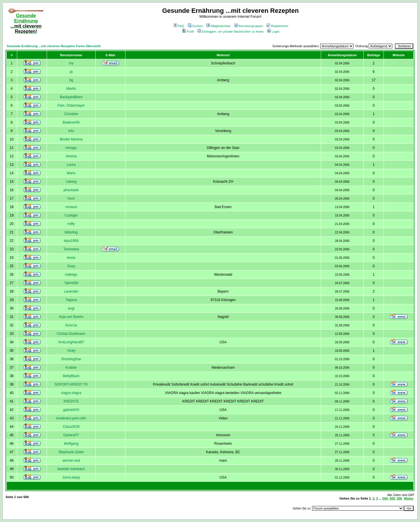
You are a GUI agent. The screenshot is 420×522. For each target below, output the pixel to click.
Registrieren (277, 26)
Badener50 (71, 122)
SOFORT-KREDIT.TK (71, 384)
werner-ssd (71, 461)
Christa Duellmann (71, 334)
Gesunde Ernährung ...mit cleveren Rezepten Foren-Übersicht (54, 46)
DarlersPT (71, 435)
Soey (71, 266)
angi (71, 308)
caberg (71, 182)
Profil (188, 31)
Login (273, 31)
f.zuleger (71, 215)
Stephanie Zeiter (71, 452)
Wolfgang (71, 444)
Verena (71, 156)
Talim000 (71, 283)
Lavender (71, 291)
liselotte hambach (71, 469)
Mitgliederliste (218, 26)
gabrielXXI (71, 410)
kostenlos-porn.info (71, 418)
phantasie (71, 190)
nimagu (71, 148)
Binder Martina (71, 139)
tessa (71, 258)
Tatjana (71, 300)
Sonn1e (71, 325)
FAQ (179, 26)
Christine (71, 114)
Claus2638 (71, 427)
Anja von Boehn (71, 317)
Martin (71, 89)
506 (399, 498)
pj (71, 72)
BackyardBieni (71, 97)
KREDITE (71, 401)
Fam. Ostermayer (71, 106)
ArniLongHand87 (71, 342)
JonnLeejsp (71, 477)
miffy (71, 224)
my (71, 63)
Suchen (195, 26)
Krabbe (71, 368)
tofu (71, 131)
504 (385, 498)
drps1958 (71, 241)
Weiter (409, 498)
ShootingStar (71, 359)
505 (392, 498)
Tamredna (71, 249)
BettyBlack (71, 376)
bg (71, 80)
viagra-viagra (71, 393)
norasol (71, 207)
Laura (71, 165)
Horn (71, 198)
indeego (71, 275)
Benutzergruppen (249, 26)
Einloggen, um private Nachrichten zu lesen (231, 31)
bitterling (71, 232)
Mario (71, 173)
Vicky (71, 351)
